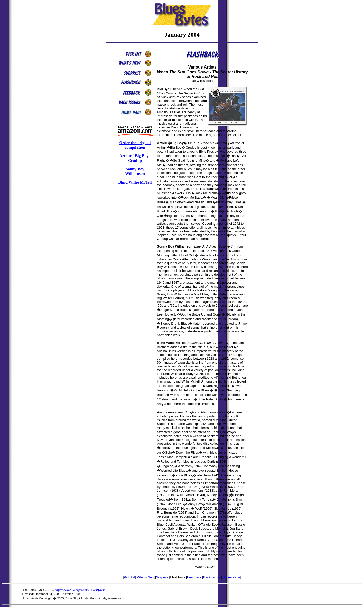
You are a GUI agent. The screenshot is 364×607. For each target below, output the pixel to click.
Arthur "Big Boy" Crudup (135, 158)
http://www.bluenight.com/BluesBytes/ (80, 590)
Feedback (194, 577)
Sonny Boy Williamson (135, 171)
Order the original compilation (135, 145)
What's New (145, 577)
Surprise (162, 577)
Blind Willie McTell (135, 182)
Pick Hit (129, 577)
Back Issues (212, 577)
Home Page (231, 577)
